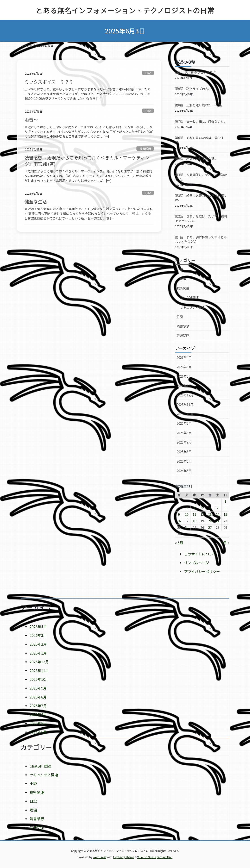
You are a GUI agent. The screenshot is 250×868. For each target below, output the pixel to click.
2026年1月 (184, 386)
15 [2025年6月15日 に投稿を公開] (226, 514)
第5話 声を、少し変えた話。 (196, 158)
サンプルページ (196, 563)
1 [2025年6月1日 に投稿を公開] (225, 501)
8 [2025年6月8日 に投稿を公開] (225, 508)
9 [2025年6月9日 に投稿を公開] (179, 514)
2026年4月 (184, 357)
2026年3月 (184, 367)
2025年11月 (185, 405)
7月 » (225, 543)
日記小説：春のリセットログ (195, 72)
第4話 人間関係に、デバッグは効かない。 (201, 177)
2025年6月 (184, 452)
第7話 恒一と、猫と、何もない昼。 (201, 121)
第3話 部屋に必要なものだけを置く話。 (201, 198)
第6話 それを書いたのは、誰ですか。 (200, 140)
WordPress (100, 857)
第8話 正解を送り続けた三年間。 (200, 105)
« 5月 (179, 543)
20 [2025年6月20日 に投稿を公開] (210, 521)
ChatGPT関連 (189, 298)
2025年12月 (185, 395)
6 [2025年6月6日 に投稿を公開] (210, 508)
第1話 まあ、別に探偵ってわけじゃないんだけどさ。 (201, 239)
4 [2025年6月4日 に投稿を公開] (195, 508)
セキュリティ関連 (192, 307)
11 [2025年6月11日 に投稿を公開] (195, 514)
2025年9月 (184, 423)
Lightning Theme (124, 857)
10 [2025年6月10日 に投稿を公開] (187, 514)
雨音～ (31, 120)
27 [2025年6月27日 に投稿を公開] (210, 527)
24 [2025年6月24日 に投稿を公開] (187, 527)
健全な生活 (36, 201)
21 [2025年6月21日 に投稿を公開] (218, 521)
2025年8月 (184, 433)
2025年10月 (185, 414)
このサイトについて (200, 554)
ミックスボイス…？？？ (49, 82)
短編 (183, 279)
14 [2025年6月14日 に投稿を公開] (218, 514)
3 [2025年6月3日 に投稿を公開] (187, 508)
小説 (180, 269)
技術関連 (183, 288)
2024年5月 (184, 471)
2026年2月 (184, 376)
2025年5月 (184, 461)
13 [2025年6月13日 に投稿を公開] (210, 514)
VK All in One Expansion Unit (155, 857)
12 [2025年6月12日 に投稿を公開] (202, 514)
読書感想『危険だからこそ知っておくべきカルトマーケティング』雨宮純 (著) (87, 161)
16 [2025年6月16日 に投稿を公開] (179, 521)
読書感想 (145, 149)
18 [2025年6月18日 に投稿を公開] (195, 521)
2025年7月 (184, 442)
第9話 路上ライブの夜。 (193, 89)
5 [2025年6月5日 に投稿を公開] (202, 508)
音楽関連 (183, 335)
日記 (148, 73)
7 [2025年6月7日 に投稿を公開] (218, 508)
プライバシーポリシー (202, 571)
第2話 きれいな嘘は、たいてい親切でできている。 (201, 218)
